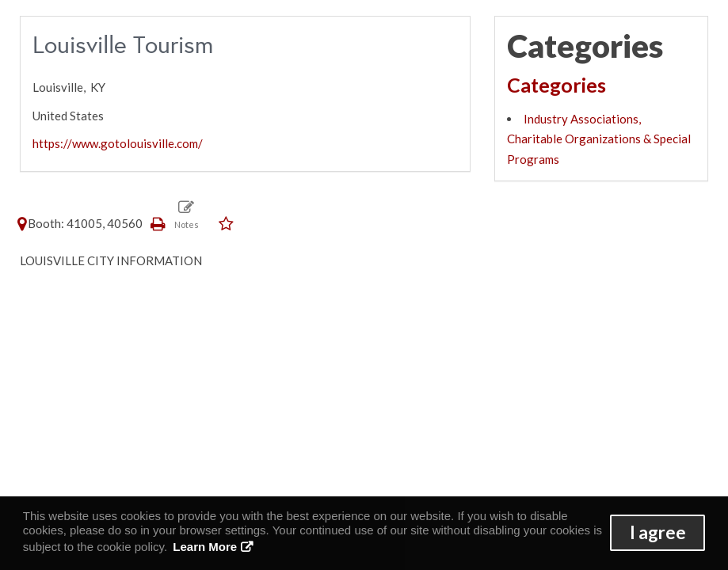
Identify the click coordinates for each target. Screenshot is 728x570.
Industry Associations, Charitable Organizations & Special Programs (599, 139)
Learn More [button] (205, 547)
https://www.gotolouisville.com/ (118, 143)
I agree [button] (658, 532)
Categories (556, 85)
